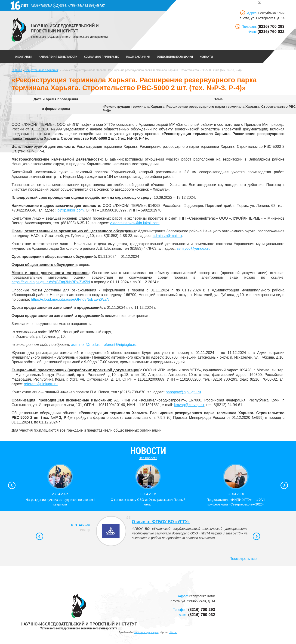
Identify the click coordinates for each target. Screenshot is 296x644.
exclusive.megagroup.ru (146, 632)
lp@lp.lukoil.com (70, 210)
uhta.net (173, 632)
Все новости (148, 458)
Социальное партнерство (102, 57)
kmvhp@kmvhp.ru (189, 405)
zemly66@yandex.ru (194, 248)
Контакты (206, 57)
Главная (17, 70)
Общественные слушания (175, 57)
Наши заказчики (138, 57)
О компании (23, 57)
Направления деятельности (58, 57)
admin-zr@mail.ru (167, 236)
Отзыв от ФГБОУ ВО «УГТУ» (161, 522)
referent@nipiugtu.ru (119, 345)
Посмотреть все (243, 559)
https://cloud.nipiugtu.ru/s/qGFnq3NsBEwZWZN (51, 282)
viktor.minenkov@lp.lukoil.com (135, 223)
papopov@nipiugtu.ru (183, 392)
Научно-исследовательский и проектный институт (65, 28)
